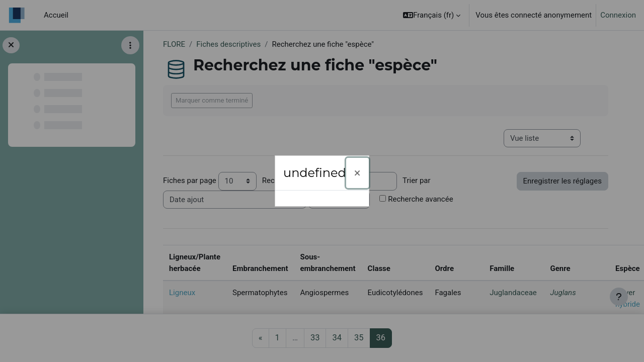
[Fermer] (357, 173)
